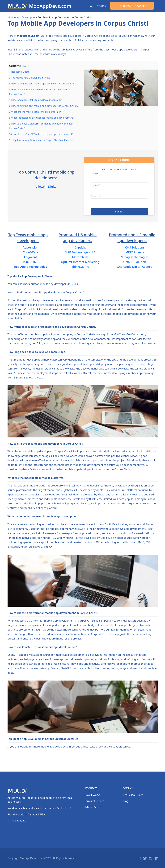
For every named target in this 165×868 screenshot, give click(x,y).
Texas (74, 284)
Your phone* (119, 199)
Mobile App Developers (21, 17)
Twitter (145, 858)
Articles (101, 6)
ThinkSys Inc (80, 267)
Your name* (119, 176)
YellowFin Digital (46, 187)
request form (31, 50)
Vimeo (156, 858)
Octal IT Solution (135, 262)
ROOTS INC (31, 262)
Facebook (140, 858)
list (113, 747)
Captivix (80, 247)
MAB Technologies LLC (80, 252)
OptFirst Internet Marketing (80, 262)
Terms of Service (94, 801)
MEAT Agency (135, 252)
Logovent (30, 257)
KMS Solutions (135, 247)
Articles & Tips (93, 807)
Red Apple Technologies (30, 267)
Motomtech (80, 257)
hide (25, 66)
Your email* (119, 188)
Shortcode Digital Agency (135, 267)
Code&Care (31, 252)
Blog (126, 801)
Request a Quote (132, 6)
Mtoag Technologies (135, 257)
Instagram (150, 858)
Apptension (31, 247)
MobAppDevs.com (50, 6)
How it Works (92, 795)
